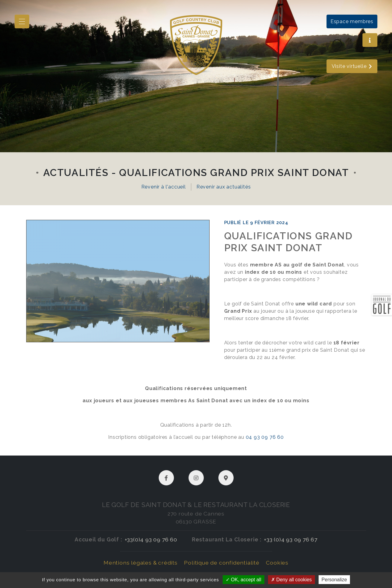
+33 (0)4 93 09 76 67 (291, 539)
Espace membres (352, 21)
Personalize (334, 580)
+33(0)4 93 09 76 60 (151, 539)
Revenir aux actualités (224, 187)
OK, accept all (244, 580)
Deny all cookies (291, 580)
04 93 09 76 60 (265, 437)
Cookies (277, 563)
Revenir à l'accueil (164, 187)
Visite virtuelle (352, 66)
